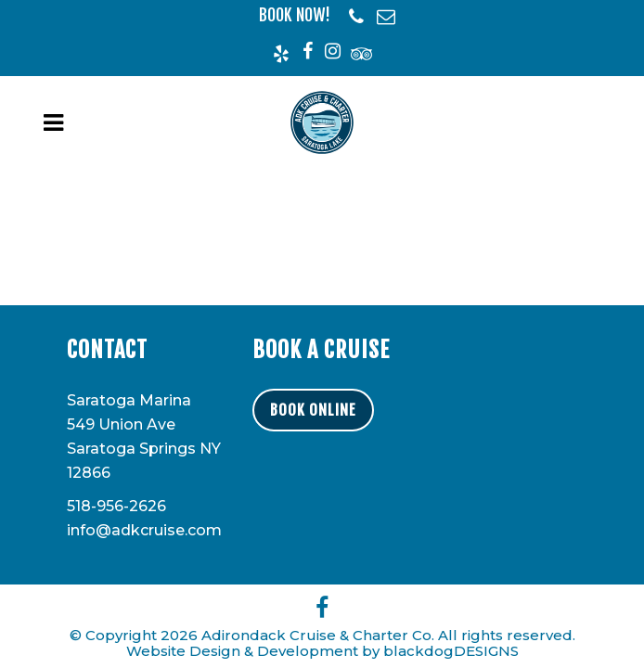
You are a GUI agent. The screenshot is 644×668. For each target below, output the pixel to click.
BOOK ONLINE (313, 410)
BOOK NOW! (295, 15)
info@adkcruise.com (144, 530)
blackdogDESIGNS (451, 651)
